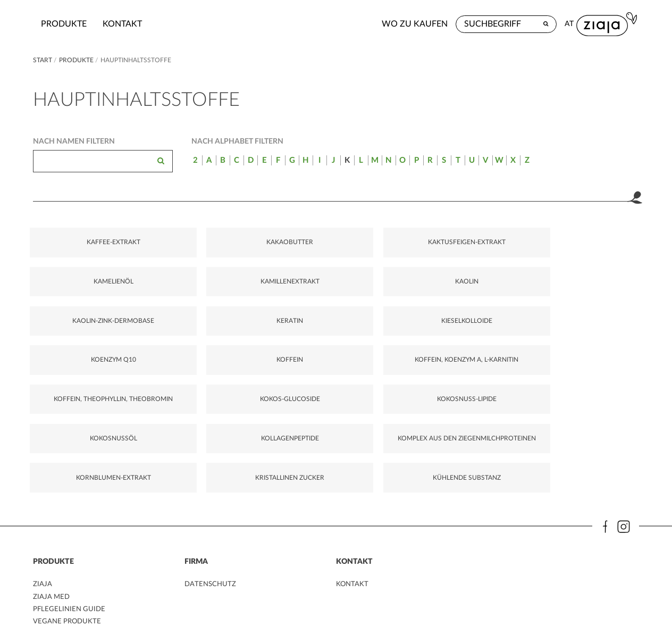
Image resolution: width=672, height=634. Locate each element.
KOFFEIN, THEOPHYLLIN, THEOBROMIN (77, 382)
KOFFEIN (491, 311)
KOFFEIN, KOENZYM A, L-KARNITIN (595, 316)
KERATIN (180, 311)
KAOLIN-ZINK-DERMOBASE (77, 316)
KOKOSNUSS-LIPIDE (284, 373)
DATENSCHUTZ (211, 568)
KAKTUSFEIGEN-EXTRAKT (284, 254)
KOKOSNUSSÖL (388, 373)
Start (43, 60)
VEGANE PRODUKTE (68, 605)
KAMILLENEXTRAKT (491, 249)
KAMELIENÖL (388, 249)
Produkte (132, 24)
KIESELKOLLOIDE (284, 311)
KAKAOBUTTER (180, 249)
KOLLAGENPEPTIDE (491, 373)
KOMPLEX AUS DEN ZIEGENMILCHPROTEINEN (599, 378)
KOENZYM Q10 (388, 311)
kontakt (190, 24)
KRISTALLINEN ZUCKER (180, 449)
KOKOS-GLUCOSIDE (180, 373)
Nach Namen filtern (74, 141)
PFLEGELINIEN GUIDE (70, 593)
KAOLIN (595, 249)
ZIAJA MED (52, 581)
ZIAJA (43, 568)
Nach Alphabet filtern (237, 141)
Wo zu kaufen (477, 24)
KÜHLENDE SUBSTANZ (284, 449)
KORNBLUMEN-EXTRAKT (77, 449)
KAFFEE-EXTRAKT (77, 249)
